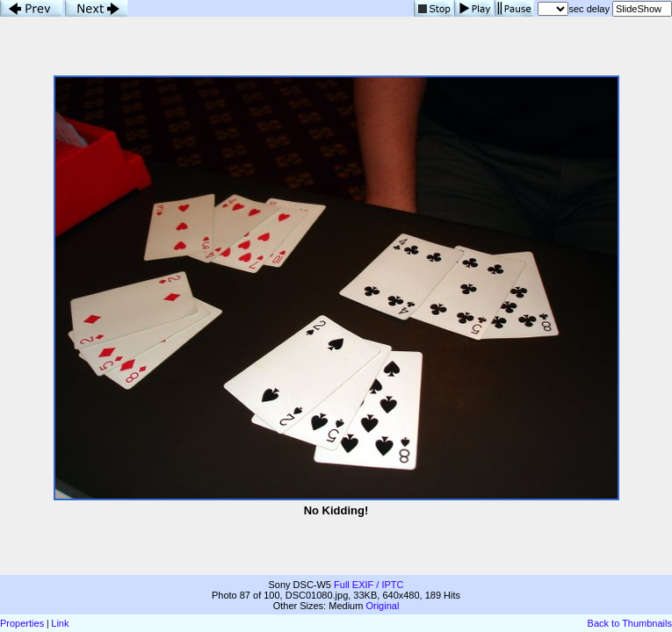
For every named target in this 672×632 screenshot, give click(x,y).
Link (60, 623)
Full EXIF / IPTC (369, 585)
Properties (22, 623)
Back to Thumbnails (630, 623)
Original (382, 606)
